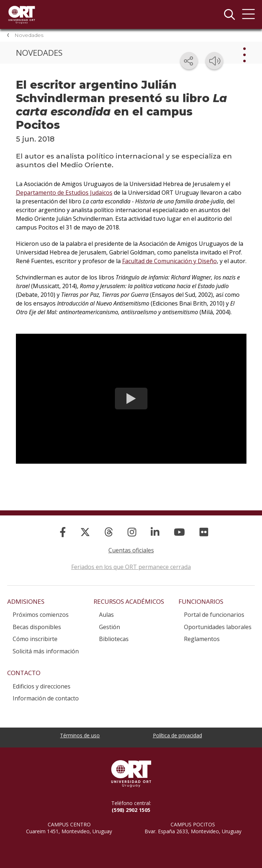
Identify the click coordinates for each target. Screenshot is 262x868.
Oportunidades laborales (218, 627)
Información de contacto (46, 698)
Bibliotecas (114, 639)
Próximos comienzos (41, 615)
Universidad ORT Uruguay (22, 14)
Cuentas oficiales (131, 550)
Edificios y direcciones (42, 686)
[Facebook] (63, 532)
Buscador (229, 14)
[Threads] (109, 532)
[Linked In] (155, 532)
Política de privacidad (177, 735)
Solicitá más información (46, 651)
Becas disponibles (37, 627)
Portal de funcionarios (214, 615)
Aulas (106, 615)
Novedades (29, 35)
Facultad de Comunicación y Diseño (169, 261)
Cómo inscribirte (35, 639)
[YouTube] (179, 532)
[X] (85, 532)
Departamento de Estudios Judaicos (64, 193)
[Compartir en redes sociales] (189, 61)
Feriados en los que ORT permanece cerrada (131, 567)
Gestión (109, 627)
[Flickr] (204, 532)
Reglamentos (202, 639)
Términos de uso (80, 735)
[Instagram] (132, 532)
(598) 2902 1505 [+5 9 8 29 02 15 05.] (131, 810)
